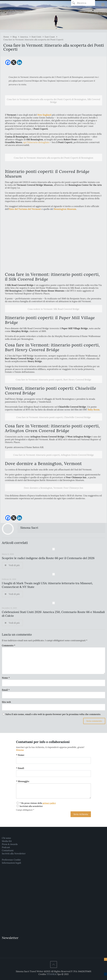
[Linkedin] (19, 62)
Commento (9, 645)
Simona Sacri (29, 528)
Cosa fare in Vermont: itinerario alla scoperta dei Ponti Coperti (33, 40)
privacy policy (49, 803)
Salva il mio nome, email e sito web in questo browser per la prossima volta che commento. (53, 714)
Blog (15, 37)
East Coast (50, 37)
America (24, 37)
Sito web (6, 702)
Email (6, 690)
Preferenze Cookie (11, 860)
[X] (14, 62)
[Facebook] (8, 62)
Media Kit (7, 841)
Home (6, 37)
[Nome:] (54, 760)
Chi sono (6, 838)
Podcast (6, 847)
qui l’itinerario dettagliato (36, 142)
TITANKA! (52, 974)
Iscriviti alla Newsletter (14, 854)
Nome (6, 678)
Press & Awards (10, 844)
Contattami (8, 850)
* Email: (20, 768)
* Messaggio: (23, 781)
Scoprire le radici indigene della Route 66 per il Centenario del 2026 (48, 558)
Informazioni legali (12, 863)
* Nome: (20, 755)
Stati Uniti (36, 37)
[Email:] (54, 774)
